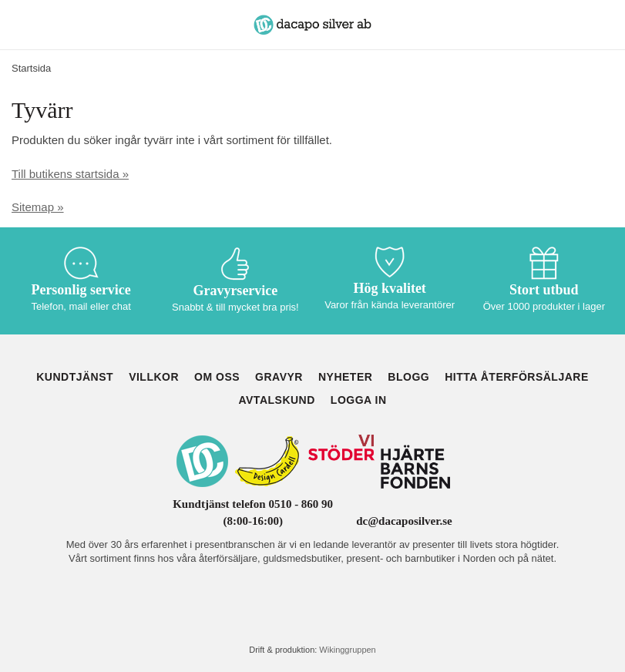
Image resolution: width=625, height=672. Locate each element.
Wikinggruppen (347, 650)
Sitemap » (38, 207)
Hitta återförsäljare (517, 377)
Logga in (359, 400)
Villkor (154, 377)
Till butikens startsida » (70, 174)
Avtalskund (276, 400)
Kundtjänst (75, 377)
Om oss (217, 377)
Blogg (408, 377)
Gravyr (279, 377)
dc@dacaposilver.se (404, 521)
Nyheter (345, 377)
